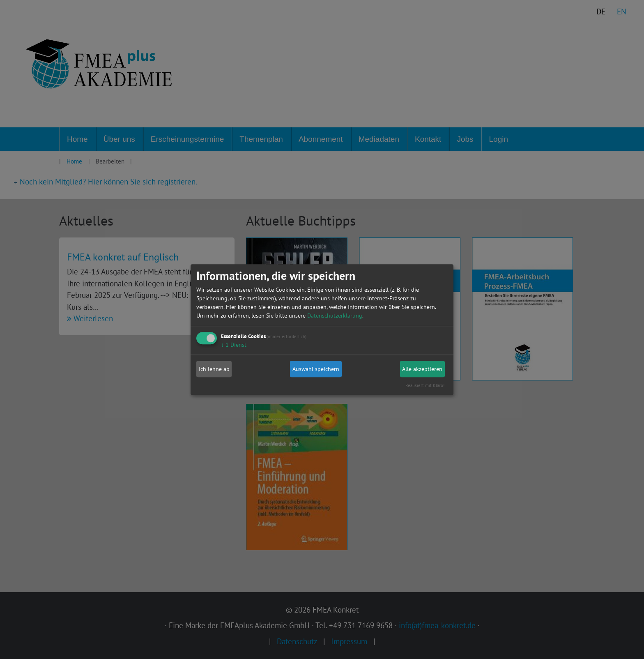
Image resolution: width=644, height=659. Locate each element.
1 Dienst (234, 345)
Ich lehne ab (214, 369)
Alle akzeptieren (422, 369)
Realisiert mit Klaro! (425, 385)
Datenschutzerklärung (335, 316)
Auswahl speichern (316, 369)
